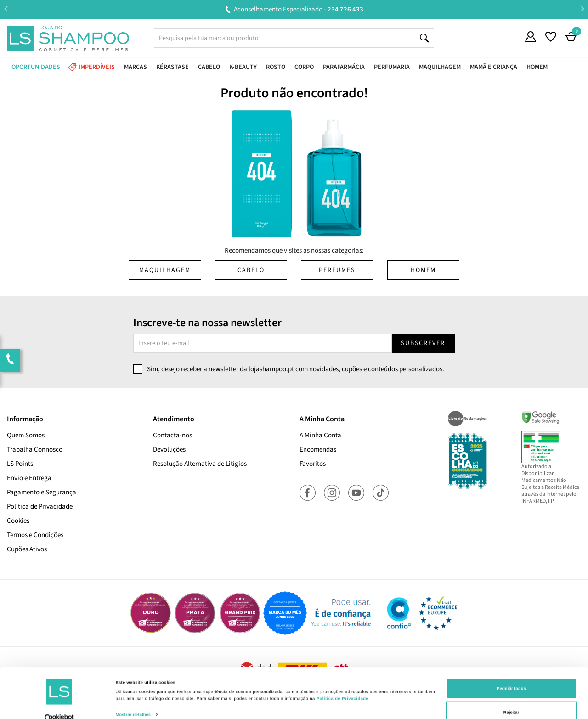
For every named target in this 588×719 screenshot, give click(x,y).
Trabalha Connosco (35, 450)
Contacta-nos (172, 435)
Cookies (18, 521)
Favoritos (313, 464)
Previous (6, 9)
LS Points (20, 464)
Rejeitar (511, 697)
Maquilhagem (165, 270)
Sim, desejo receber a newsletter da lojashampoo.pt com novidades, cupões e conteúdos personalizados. (296, 369)
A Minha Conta (320, 435)
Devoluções (169, 450)
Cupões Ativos (27, 549)
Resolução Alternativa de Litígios (200, 464)
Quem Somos (26, 435)
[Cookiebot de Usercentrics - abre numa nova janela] (59, 704)
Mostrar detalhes (133, 700)
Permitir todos (511, 674)
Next (582, 9)
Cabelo (251, 270)
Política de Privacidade (40, 507)
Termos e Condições (35, 535)
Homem (423, 270)
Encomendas (318, 450)
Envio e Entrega (29, 478)
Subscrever (423, 343)
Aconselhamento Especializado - (299, 9)
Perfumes (337, 270)
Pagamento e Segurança (42, 492)
